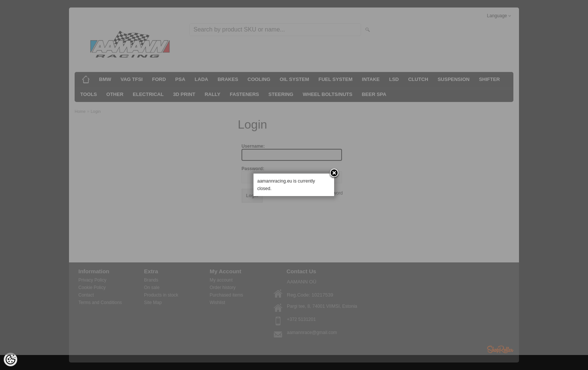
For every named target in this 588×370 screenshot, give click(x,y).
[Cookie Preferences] (10, 360)
